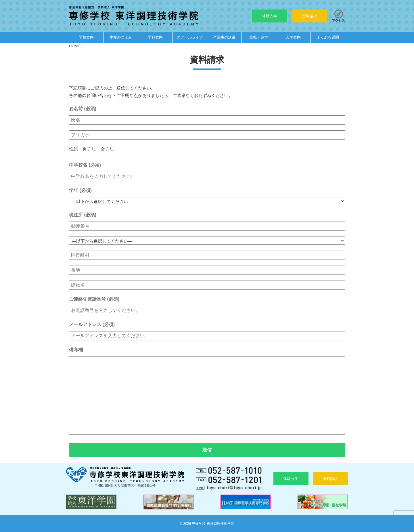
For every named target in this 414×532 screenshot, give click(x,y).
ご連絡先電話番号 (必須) (94, 299)
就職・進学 (259, 37)
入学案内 (293, 37)
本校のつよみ (121, 37)
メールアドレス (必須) (92, 324)
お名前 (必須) (83, 109)
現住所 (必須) (83, 215)
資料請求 (310, 16)
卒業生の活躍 (224, 37)
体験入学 (270, 16)
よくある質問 (328, 37)
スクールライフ (190, 37)
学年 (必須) (80, 190)
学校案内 (86, 37)
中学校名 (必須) (85, 165)
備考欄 (76, 350)
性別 (74, 149)
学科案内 (155, 37)
